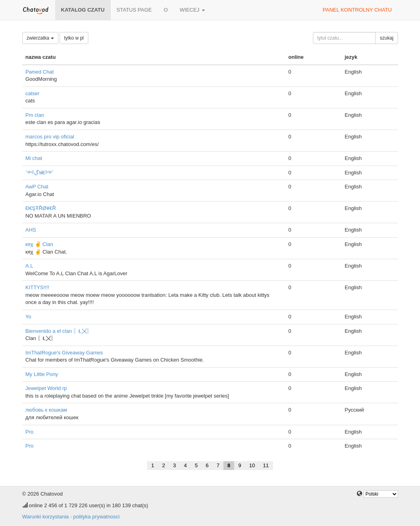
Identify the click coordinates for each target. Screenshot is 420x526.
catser (33, 93)
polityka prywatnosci (96, 517)
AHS (31, 230)
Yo (29, 317)
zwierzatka (40, 38)
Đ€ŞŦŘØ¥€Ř (41, 208)
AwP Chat (37, 187)
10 (252, 465)
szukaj (386, 38)
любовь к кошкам (46, 410)
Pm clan (35, 115)
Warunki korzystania (46, 517)
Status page (134, 10)
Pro (30, 432)
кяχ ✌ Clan (40, 244)
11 (266, 465)
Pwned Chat (40, 72)
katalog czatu (83, 10)
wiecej (192, 10)
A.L (30, 266)
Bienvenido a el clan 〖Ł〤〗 (59, 331)
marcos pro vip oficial (50, 137)
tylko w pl (74, 38)
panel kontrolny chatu (357, 10)
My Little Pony (42, 374)
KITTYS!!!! (38, 287)
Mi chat (34, 158)
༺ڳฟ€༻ (40, 173)
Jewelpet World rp (46, 388)
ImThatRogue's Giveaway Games (64, 353)
